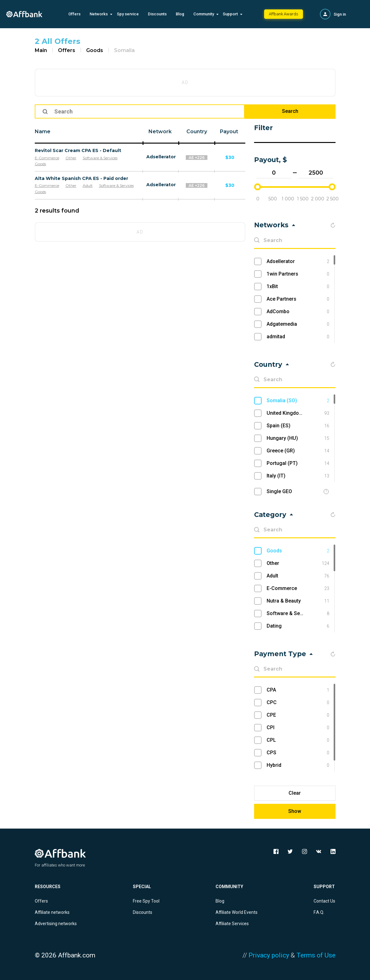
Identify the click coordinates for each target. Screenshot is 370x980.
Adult (88, 185)
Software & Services (100, 158)
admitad (298, 337)
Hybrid (298, 765)
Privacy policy (269, 955)
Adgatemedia (298, 324)
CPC (298, 703)
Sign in (340, 14)
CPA (298, 690)
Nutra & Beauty (298, 601)
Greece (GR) (298, 451)
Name (43, 132)
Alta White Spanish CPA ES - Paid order (81, 178)
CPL (298, 740)
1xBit (298, 287)
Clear (295, 793)
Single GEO (279, 491)
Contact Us (324, 901)
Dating (298, 626)
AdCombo (298, 312)
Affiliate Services (232, 924)
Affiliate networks (52, 912)
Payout (229, 132)
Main (41, 50)
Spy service (128, 14)
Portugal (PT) (298, 463)
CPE (298, 715)
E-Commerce (47, 158)
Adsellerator (161, 157)
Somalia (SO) (298, 401)
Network (160, 132)
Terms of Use (316, 955)
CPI (298, 728)
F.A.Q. (319, 912)
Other (71, 158)
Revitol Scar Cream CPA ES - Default (78, 150)
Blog (180, 14)
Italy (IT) (298, 476)
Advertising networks (56, 924)
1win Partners (298, 274)
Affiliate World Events (237, 912)
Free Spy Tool (146, 901)
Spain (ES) (298, 426)
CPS (298, 753)
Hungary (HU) (298, 438)
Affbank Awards (284, 14)
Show (295, 811)
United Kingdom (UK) (298, 413)
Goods (95, 50)
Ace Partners (298, 299)
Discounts (157, 14)
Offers (74, 14)
